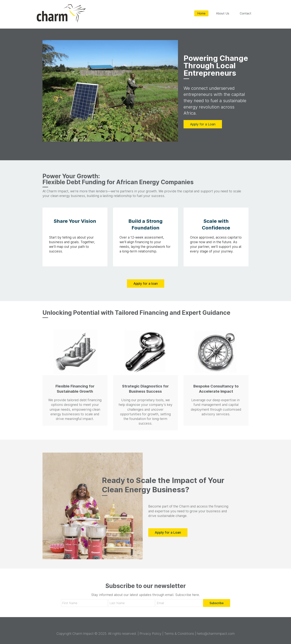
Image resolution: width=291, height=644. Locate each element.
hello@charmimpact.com (216, 635)
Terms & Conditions (179, 635)
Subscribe (217, 603)
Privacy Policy (151, 635)
